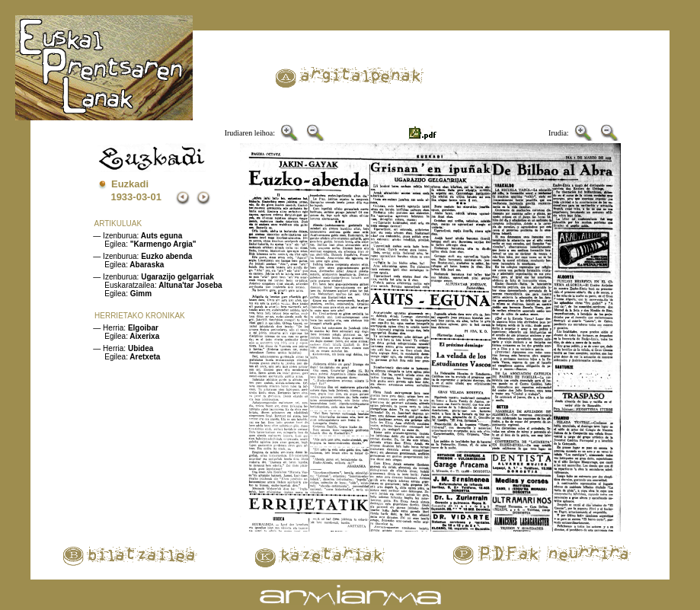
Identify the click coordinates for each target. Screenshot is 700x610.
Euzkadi (130, 184)
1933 (121, 197)
